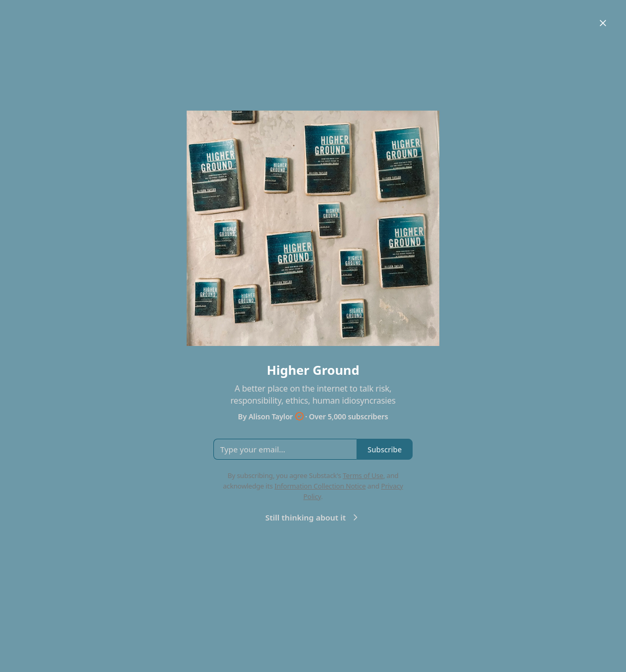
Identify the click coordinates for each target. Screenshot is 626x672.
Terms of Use (363, 475)
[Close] (603, 23)
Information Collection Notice (320, 486)
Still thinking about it (313, 517)
